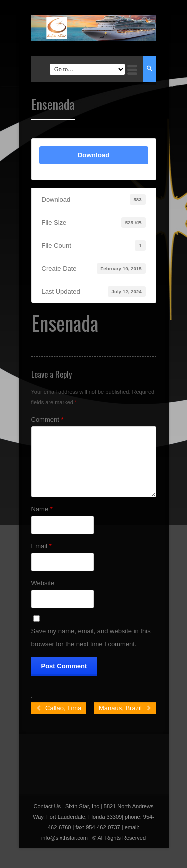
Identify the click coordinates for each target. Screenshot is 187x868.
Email (42, 546)
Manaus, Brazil (125, 708)
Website (43, 583)
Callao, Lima (59, 708)
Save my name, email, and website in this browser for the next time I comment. (91, 637)
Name (42, 509)
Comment (48, 420)
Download (94, 155)
